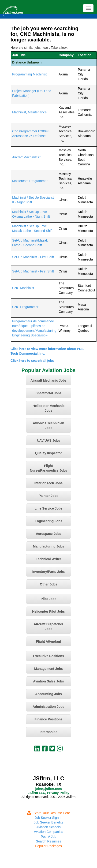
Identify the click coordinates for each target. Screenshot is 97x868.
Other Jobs (48, 584)
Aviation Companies (48, 832)
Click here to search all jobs (32, 361)
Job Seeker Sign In (48, 818)
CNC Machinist (23, 288)
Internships (48, 732)
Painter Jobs (48, 496)
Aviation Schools (48, 827)
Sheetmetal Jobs (48, 393)
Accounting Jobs (48, 694)
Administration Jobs (48, 707)
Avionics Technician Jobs (48, 425)
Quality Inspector (48, 453)
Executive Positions (48, 656)
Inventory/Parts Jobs (49, 572)
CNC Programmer (25, 307)
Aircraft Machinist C (26, 157)
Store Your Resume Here (48, 813)
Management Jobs (48, 669)
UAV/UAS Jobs (49, 440)
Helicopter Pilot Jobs (48, 611)
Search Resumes (48, 841)
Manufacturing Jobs (48, 546)
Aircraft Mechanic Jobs (48, 380)
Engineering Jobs (48, 521)
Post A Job (48, 837)
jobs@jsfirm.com (48, 789)
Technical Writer (48, 559)
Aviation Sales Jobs (48, 681)
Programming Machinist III (31, 74)
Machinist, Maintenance (29, 112)
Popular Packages (48, 846)
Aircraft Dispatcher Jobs (48, 626)
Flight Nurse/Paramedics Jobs (49, 468)
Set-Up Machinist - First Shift (33, 257)
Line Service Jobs (48, 508)
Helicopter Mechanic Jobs (48, 408)
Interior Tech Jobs (48, 483)
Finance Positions (48, 719)
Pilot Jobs (49, 599)
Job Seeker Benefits (48, 822)
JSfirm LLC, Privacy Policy (48, 793)
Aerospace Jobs (48, 534)
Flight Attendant (49, 641)
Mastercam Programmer (30, 181)
